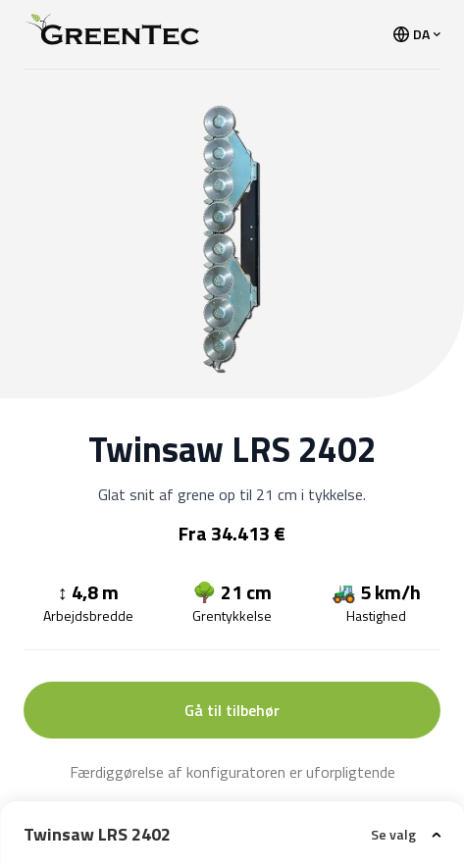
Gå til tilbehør (232, 710)
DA (417, 34)
